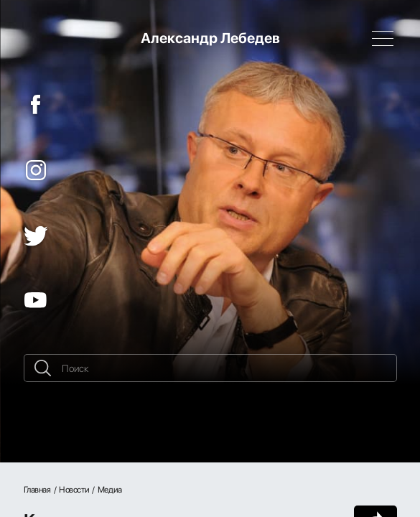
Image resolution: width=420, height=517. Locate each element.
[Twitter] (36, 236)
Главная (37, 489)
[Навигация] (383, 38)
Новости (74, 489)
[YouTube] (36, 300)
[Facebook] (36, 104)
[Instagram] (36, 170)
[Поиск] (210, 368)
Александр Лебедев (210, 38)
